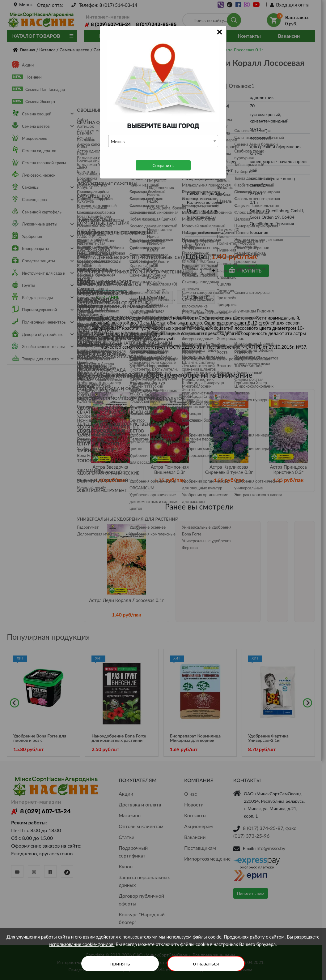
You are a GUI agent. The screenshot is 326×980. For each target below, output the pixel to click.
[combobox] (163, 141)
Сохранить (163, 165)
